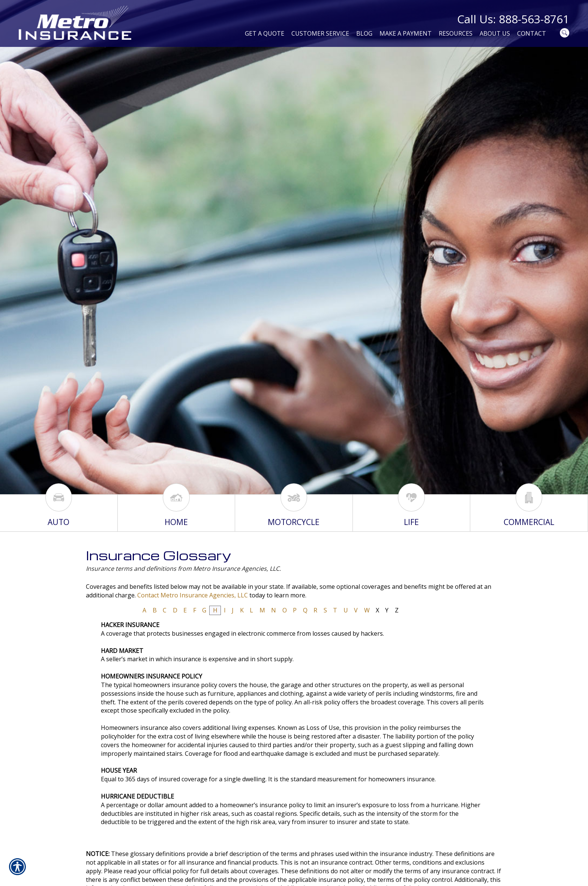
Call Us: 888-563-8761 (513, 19)
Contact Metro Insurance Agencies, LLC (193, 595)
